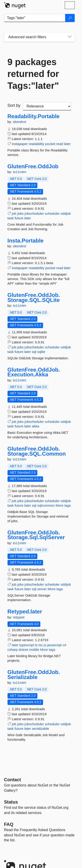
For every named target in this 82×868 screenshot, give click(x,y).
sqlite (41, 352)
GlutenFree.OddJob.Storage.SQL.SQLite (34, 297)
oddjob (66, 213)
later (67, 144)
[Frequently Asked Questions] (9, 824)
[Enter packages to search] (35, 18)
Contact (13, 780)
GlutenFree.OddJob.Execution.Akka (34, 372)
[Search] (70, 18)
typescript (27, 645)
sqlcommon (46, 505)
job (14, 213)
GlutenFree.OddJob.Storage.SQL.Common (37, 451)
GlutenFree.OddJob (33, 166)
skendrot (20, 122)
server (42, 589)
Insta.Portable (26, 241)
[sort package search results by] (47, 106)
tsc (41, 645)
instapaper (20, 144)
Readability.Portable (34, 116)
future (19, 218)
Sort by (14, 105)
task (11, 218)
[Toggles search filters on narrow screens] (70, 37)
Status (11, 802)
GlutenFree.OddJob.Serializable (34, 675)
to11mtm (20, 172)
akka (36, 426)
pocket (50, 144)
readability (36, 144)
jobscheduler (34, 213)
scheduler (52, 213)
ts (36, 645)
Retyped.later (25, 612)
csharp (13, 650)
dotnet (23, 650)
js (45, 645)
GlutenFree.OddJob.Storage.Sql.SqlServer (36, 535)
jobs (20, 213)
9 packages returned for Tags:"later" (33, 74)
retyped (19, 617)
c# (64, 645)
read (60, 144)
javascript (55, 645)
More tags (63, 505)
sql (34, 352)
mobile (34, 650)
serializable (40, 729)
